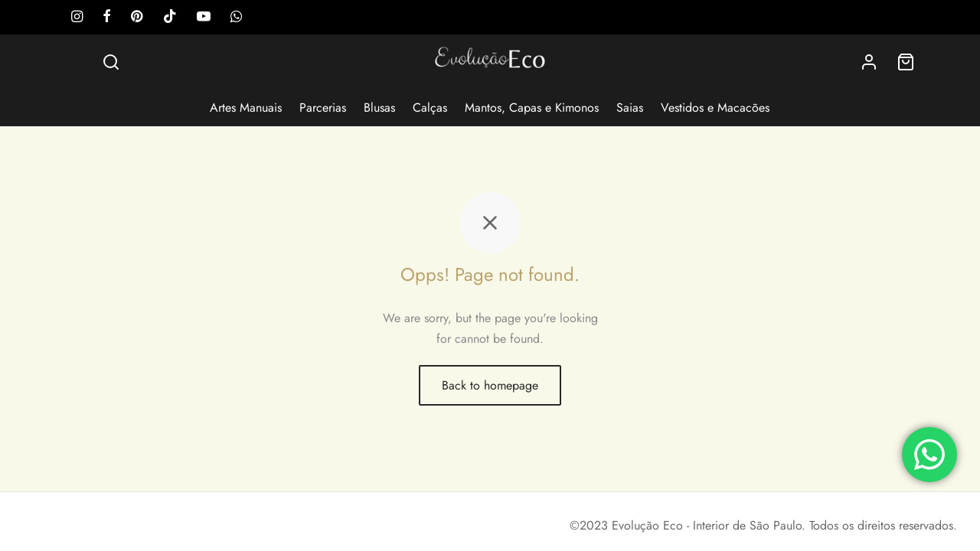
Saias (630, 108)
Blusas (379, 108)
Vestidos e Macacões (715, 108)
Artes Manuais (246, 108)
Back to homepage (490, 385)
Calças (430, 108)
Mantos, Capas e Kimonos (532, 108)
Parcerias (323, 108)
